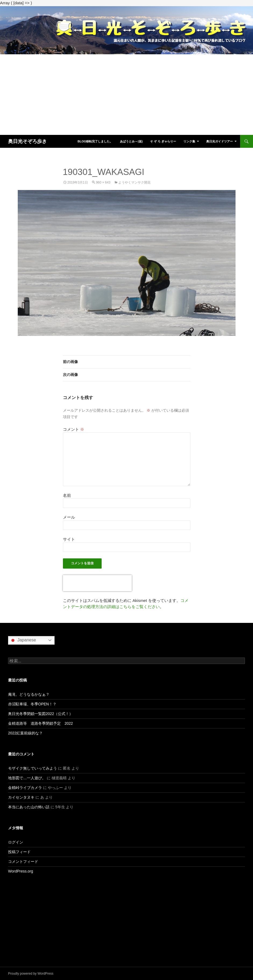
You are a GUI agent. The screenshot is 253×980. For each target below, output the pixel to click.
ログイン (16, 842)
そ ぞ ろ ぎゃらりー (163, 141)
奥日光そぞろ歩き (27, 141)
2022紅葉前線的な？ (25, 733)
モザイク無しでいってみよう (33, 768)
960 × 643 (103, 182)
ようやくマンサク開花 (134, 182)
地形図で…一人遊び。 (27, 778)
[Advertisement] (126, 95)
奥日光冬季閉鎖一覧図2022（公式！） (40, 714)
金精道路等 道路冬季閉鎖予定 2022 (40, 723)
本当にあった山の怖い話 (29, 807)
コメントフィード (23, 861)
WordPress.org (21, 871)
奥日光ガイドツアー (220, 141)
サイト (69, 539)
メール (69, 517)
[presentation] (97, 583)
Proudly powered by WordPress (31, 974)
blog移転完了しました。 (95, 141)
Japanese (23, 640)
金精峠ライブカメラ (25, 788)
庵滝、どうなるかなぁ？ (29, 694)
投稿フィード (19, 852)
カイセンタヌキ (21, 797)
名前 (67, 495)
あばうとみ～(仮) (131, 141)
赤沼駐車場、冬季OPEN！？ (32, 704)
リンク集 (189, 141)
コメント (74, 429)
